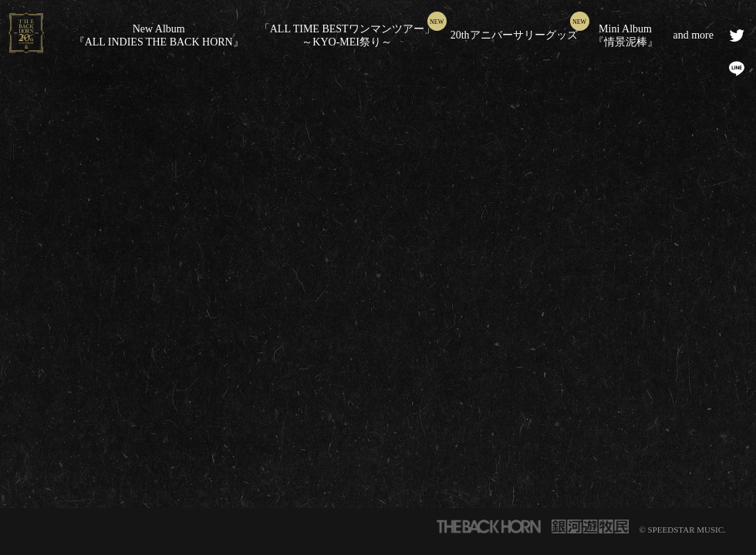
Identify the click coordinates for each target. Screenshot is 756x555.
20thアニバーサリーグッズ (514, 35)
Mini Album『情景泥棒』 (626, 35)
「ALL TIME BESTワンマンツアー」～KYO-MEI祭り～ (347, 35)
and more (694, 35)
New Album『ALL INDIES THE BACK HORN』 (159, 35)
